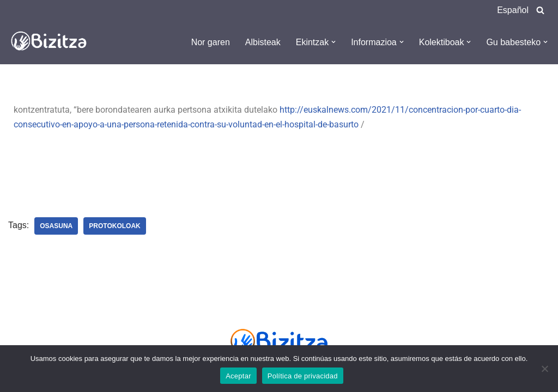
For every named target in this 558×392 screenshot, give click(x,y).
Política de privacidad (303, 376)
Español (513, 10)
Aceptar (238, 376)
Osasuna (56, 226)
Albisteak (263, 42)
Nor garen (211, 42)
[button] (333, 42)
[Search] (540, 10)
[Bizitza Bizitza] (52, 42)
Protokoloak (114, 226)
